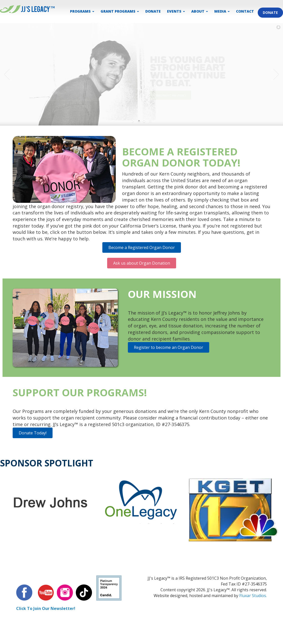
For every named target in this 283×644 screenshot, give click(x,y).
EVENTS (176, 11)
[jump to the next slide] (275, 74)
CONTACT (245, 11)
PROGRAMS (82, 11)
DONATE (153, 11)
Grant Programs (120, 11)
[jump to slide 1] (139, 121)
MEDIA (222, 11)
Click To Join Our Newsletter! (46, 608)
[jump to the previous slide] (8, 74)
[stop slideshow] (150, 121)
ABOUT (200, 11)
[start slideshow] (133, 121)
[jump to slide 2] (144, 121)
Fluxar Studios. (253, 596)
